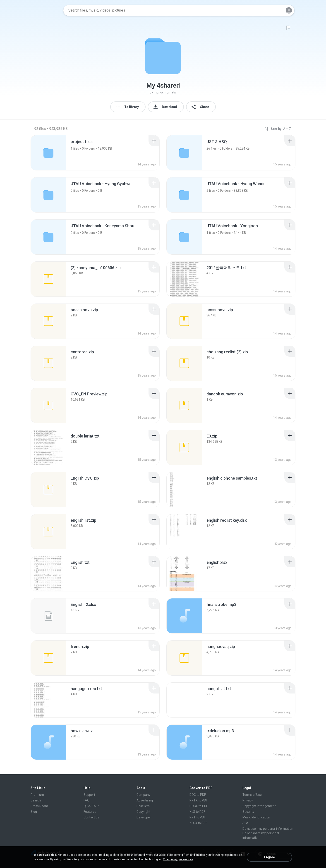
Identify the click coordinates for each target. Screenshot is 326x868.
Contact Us (91, 817)
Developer (144, 817)
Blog (34, 812)
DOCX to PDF (199, 806)
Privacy (248, 800)
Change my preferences (178, 859)
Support (89, 795)
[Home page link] (46, 10)
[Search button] (276, 10)
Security (248, 812)
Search (36, 800)
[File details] (48, 279)
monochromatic (165, 92)
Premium (37, 795)
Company (143, 795)
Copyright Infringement (259, 806)
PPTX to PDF (199, 800)
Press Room (39, 806)
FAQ (86, 800)
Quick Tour (91, 806)
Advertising (145, 800)
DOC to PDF (198, 795)
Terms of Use (252, 795)
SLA (245, 823)
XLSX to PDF (198, 823)
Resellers (143, 806)
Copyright (143, 812)
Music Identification (256, 817)
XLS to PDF (197, 812)
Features (90, 812)
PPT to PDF (198, 817)
